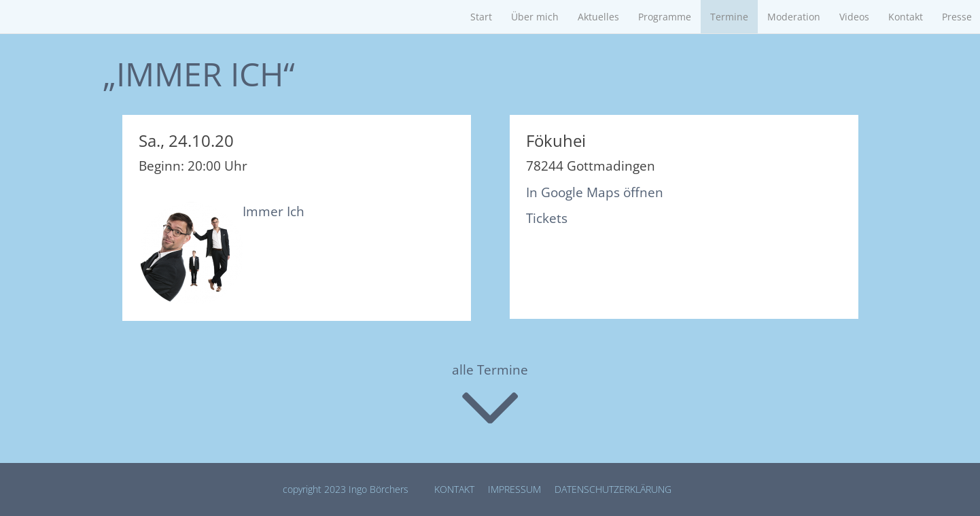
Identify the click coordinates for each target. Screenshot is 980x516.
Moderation (794, 17)
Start (481, 17)
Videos (854, 17)
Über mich (535, 17)
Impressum (514, 489)
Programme (665, 17)
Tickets (547, 218)
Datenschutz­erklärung (613, 489)
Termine (729, 17)
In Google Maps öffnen (595, 192)
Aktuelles (598, 17)
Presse (957, 17)
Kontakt (906, 17)
